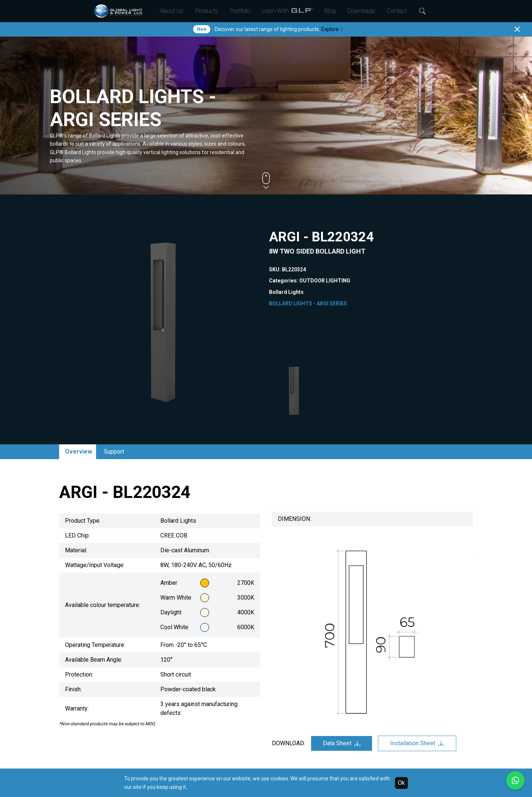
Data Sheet (342, 743)
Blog (330, 11)
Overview (79, 452)
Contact (397, 11)
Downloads (361, 11)
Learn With (287, 11)
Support (114, 452)
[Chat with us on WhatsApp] (515, 780)
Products (207, 11)
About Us (172, 11)
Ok (401, 783)
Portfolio (240, 11)
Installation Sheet (417, 743)
